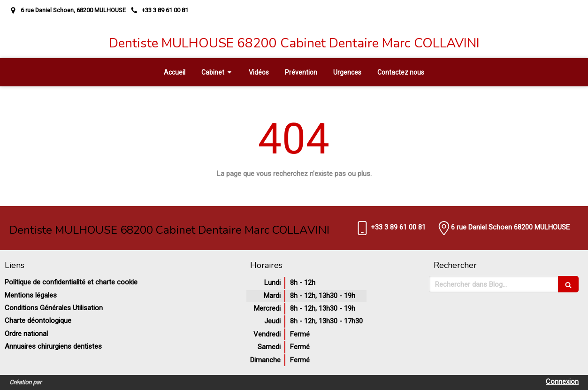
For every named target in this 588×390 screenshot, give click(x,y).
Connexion (562, 382)
